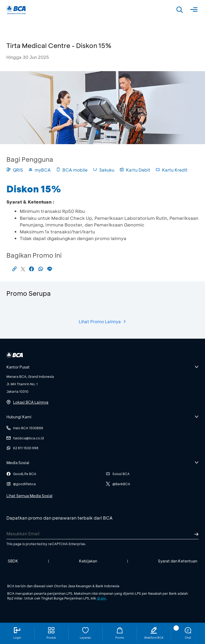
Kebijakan (88, 561)
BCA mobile (72, 170)
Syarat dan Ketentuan (178, 561)
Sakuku (104, 170)
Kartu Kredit (172, 170)
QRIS (15, 170)
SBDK (13, 561)
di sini (101, 598)
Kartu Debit (135, 170)
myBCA (40, 170)
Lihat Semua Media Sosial (29, 496)
